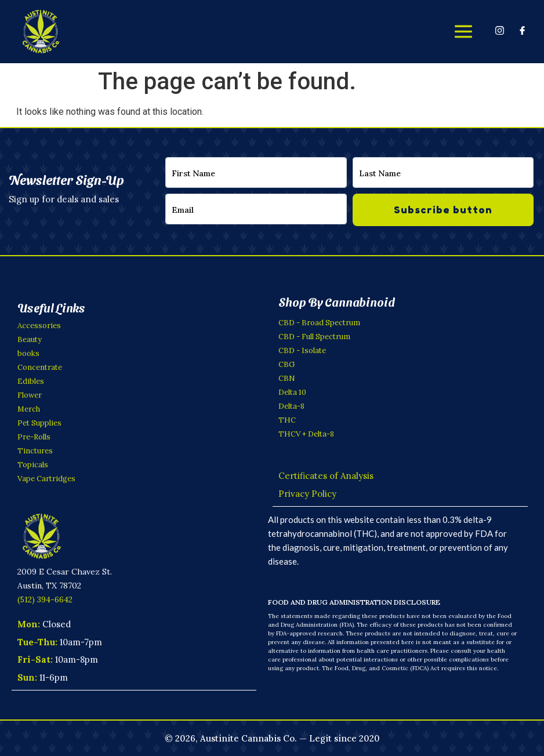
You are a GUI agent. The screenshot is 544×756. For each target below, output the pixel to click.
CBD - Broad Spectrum (319, 323)
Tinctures (35, 451)
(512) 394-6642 (45, 599)
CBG (286, 364)
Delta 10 (292, 392)
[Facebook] (522, 30)
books (28, 353)
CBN (286, 378)
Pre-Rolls (34, 437)
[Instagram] (500, 30)
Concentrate (40, 367)
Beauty (30, 339)
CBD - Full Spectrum (314, 337)
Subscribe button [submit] (443, 210)
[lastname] (443, 172)
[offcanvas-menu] (463, 31)
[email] (256, 209)
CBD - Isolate (302, 350)
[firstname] (256, 172)
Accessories (39, 326)
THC (287, 420)
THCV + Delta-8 (306, 434)
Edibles (31, 381)
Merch (29, 409)
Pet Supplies (39, 423)
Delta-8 (291, 406)
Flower (30, 395)
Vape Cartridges (46, 479)
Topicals (33, 465)
